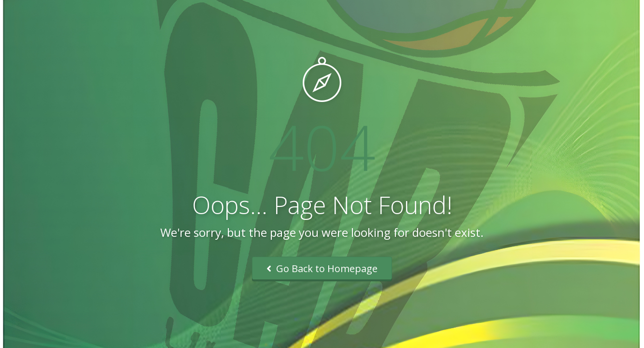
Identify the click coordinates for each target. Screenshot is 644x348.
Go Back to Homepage (322, 268)
